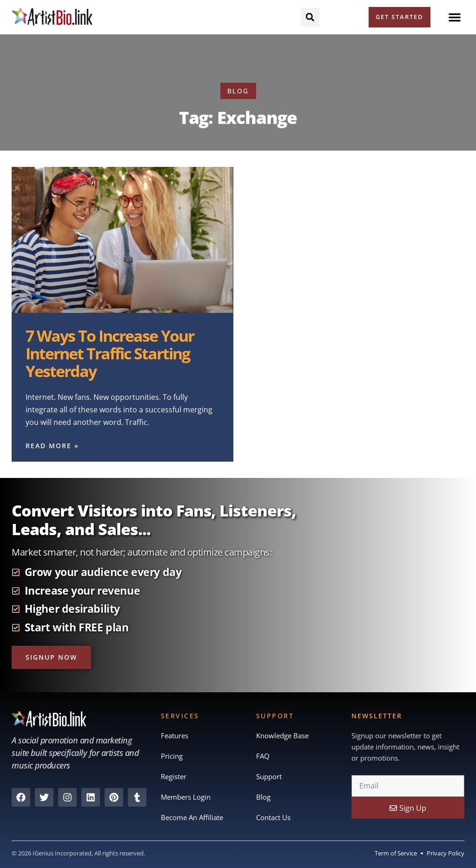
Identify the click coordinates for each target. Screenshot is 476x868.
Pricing (172, 756)
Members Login (186, 797)
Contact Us (273, 818)
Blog (263, 797)
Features (175, 736)
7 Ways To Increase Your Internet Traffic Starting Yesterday (110, 353)
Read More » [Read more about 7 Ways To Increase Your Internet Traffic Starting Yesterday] (52, 446)
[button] (455, 17)
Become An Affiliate (192, 818)
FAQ (263, 756)
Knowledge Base (282, 736)
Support (269, 777)
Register (174, 777)
